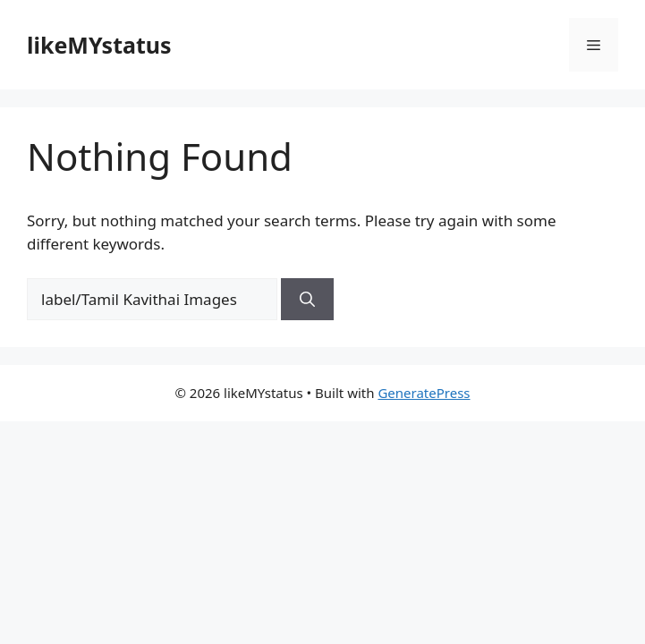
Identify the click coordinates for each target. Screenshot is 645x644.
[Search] (307, 300)
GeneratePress (424, 393)
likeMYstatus (99, 45)
